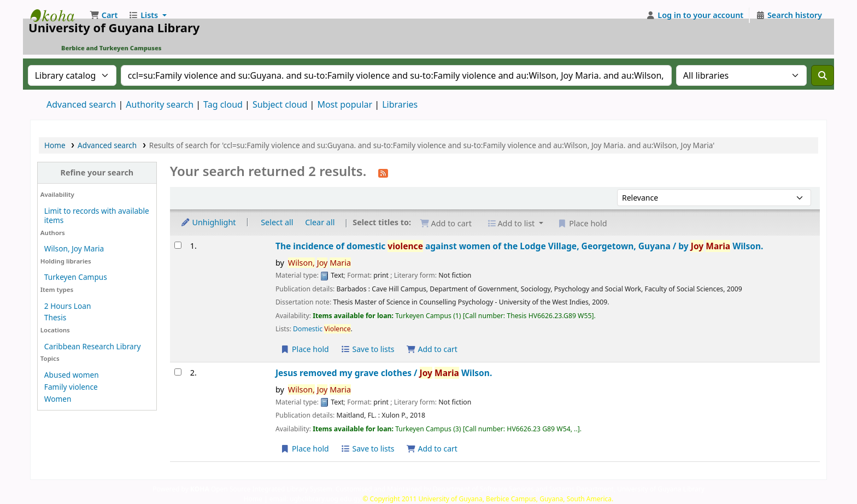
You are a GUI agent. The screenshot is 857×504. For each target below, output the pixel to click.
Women (58, 399)
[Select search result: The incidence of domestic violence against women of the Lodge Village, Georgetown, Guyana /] (178, 245)
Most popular (345, 104)
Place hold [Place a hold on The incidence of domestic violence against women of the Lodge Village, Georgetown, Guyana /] (305, 349)
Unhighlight (208, 222)
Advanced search (81, 104)
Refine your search (97, 172)
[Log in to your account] (695, 15)
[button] (104, 15)
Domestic (322, 329)
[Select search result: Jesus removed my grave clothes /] (178, 372)
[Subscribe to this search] (383, 172)
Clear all (320, 222)
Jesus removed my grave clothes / (384, 373)
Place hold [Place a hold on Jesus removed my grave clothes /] (305, 449)
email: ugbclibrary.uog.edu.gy (315, 499)
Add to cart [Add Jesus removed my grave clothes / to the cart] (432, 449)
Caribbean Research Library (93, 346)
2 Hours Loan (68, 306)
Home (55, 145)
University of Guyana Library (58, 15)
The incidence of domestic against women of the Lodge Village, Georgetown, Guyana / (520, 246)
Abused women (72, 375)
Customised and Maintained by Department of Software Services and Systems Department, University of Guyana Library (520, 489)
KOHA (200, 489)
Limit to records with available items (97, 215)
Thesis (55, 317)
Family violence (71, 387)
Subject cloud (280, 104)
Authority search (160, 104)
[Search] (823, 75)
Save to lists (367, 349)
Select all (277, 222)
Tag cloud (223, 104)
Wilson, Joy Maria (74, 248)
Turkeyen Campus (76, 277)
